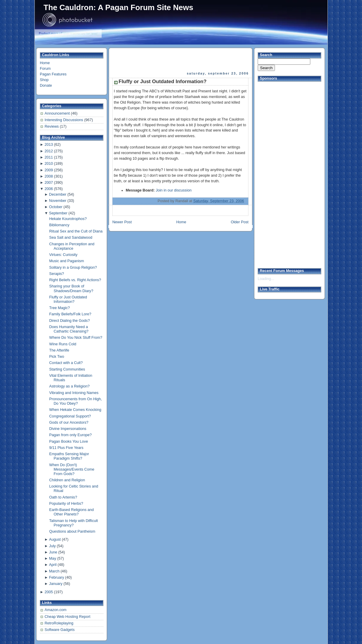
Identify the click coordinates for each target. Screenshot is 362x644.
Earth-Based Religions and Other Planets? (72, 512)
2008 (49, 176)
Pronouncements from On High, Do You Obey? (76, 401)
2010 (49, 164)
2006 (49, 189)
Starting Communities (67, 369)
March (54, 571)
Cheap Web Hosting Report (67, 617)
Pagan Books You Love (69, 442)
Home (45, 63)
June (53, 552)
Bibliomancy (59, 225)
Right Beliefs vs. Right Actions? (75, 280)
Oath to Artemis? (63, 497)
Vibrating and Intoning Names (74, 393)
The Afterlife (59, 350)
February (56, 577)
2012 (49, 151)
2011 (49, 157)
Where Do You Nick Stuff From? (76, 338)
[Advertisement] (181, 60)
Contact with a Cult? (66, 363)
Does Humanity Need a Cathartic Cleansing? (69, 329)
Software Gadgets (60, 630)
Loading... (266, 279)
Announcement (58, 113)
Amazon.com (56, 610)
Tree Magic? (60, 308)
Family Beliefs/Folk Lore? (70, 314)
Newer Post (122, 222)
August (55, 539)
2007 (49, 183)
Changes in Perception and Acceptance (72, 246)
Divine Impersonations (68, 429)
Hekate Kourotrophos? (68, 219)
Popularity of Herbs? (66, 504)
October (56, 207)
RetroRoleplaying (59, 623)
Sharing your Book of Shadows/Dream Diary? (71, 288)
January (56, 584)
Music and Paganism (67, 261)
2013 (49, 145)
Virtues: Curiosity (63, 255)
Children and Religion (67, 480)
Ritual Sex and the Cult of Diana (76, 231)
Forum (45, 69)
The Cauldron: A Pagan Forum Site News (119, 7)
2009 (49, 170)
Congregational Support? (70, 416)
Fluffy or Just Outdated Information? (68, 299)
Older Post (240, 222)
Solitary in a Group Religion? (73, 268)
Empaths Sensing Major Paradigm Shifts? (69, 456)
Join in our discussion (174, 190)
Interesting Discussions (64, 120)
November (58, 201)
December (58, 194)
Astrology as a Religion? (70, 386)
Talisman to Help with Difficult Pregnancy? (74, 523)
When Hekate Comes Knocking (75, 410)
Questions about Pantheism (72, 531)
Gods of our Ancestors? (69, 423)
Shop (44, 80)
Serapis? (57, 274)
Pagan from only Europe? (71, 435)
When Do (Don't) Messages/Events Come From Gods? (72, 469)
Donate (46, 86)
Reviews (52, 126)
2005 (49, 592)
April (53, 565)
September (58, 213)
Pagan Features (53, 74)
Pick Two (57, 357)
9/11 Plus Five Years (66, 448)
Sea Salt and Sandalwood (71, 238)
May (53, 558)
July (52, 546)
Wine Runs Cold (63, 344)
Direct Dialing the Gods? (70, 321)
